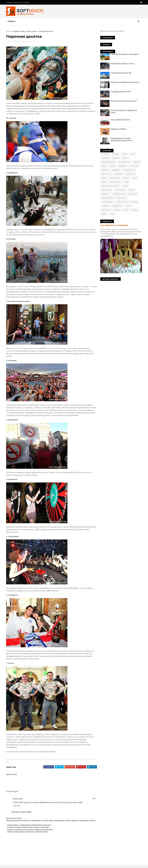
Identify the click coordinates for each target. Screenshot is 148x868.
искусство (130, 174)
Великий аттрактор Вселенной (123, 101)
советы (105, 206)
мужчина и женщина (110, 186)
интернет (118, 174)
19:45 (93, 799)
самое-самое (32, 31)
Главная (9, 2)
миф (126, 182)
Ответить (17, 806)
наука (125, 186)
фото (126, 210)
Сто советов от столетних (114, 225)
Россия (115, 154)
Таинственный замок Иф (121, 73)
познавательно (118, 194)
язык (112, 214)
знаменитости (129, 170)
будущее (116, 158)
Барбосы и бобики (118, 129)
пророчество (107, 198)
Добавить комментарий (22, 812)
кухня (104, 182)
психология (121, 198)
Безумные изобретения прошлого (125, 82)
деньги (136, 162)
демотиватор (124, 162)
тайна (128, 206)
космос (125, 178)
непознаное (120, 190)
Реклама (17, 2)
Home (9, 31)
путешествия (107, 202)
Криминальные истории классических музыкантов (121, 140)
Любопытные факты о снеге (122, 64)
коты (134, 178)
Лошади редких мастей (120, 92)
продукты (132, 194)
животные (134, 166)
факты (117, 210)
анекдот (105, 158)
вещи (125, 158)
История (105, 154)
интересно (106, 174)
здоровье (115, 170)
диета (112, 166)
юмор (104, 214)
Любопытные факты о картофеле (124, 54)
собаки (134, 202)
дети (104, 166)
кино (104, 178)
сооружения (117, 206)
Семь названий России (120, 120)
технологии (106, 210)
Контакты (26, 2)
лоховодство (115, 182)
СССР (124, 154)
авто (132, 154)
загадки (105, 170)
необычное (106, 190)
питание (105, 194)
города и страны (19, 31)
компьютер (114, 178)
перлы (131, 190)
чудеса (135, 210)
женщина (122, 166)
